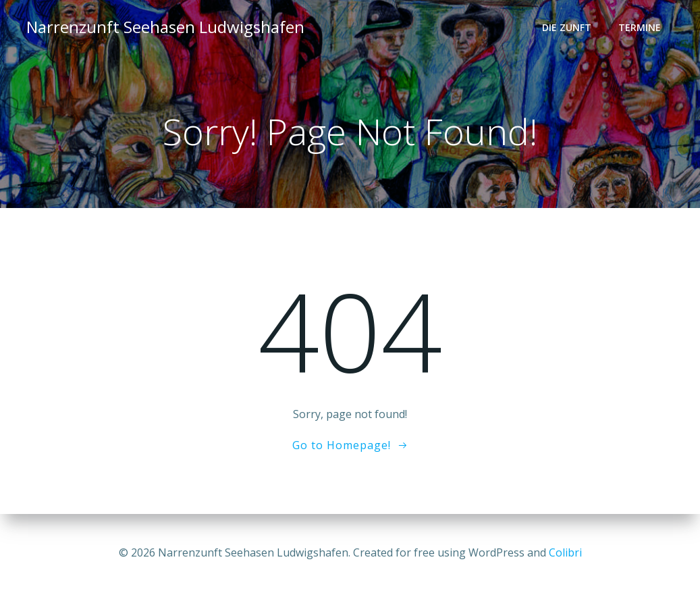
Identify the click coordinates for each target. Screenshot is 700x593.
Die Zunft (567, 27)
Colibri (565, 552)
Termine (640, 27)
